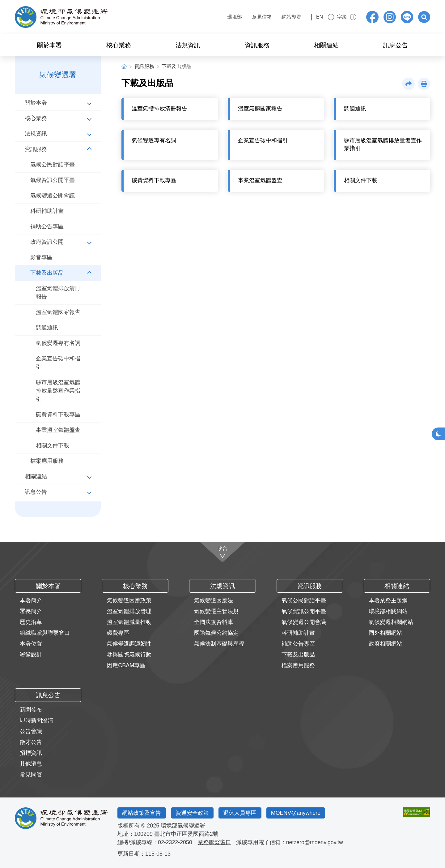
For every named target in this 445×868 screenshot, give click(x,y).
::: (206, 16)
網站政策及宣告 (142, 813)
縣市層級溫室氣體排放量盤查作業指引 (58, 391)
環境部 (224, 17)
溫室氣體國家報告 (58, 312)
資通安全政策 (193, 813)
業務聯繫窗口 (215, 842)
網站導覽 (281, 17)
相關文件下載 (53, 445)
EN (314, 17)
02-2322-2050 (175, 842)
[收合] (223, 552)
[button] (424, 17)
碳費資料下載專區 (58, 415)
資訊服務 (144, 66)
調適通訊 (47, 328)
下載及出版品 (176, 66)
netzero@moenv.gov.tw (315, 842)
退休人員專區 (241, 813)
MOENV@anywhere (298, 813)
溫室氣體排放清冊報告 (58, 292)
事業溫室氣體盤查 (58, 430)
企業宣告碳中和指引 (58, 363)
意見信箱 (252, 17)
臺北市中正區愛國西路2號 (186, 834)
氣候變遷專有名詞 (58, 343)
